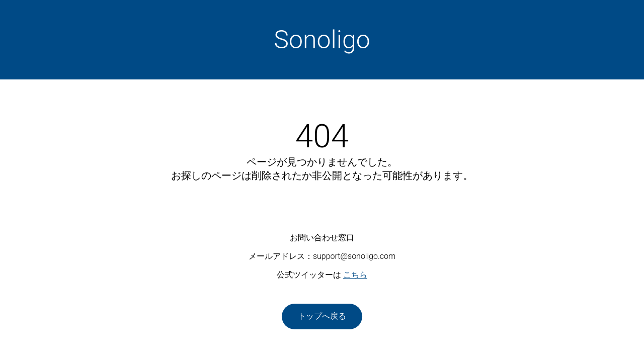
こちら (355, 275)
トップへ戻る (322, 316)
